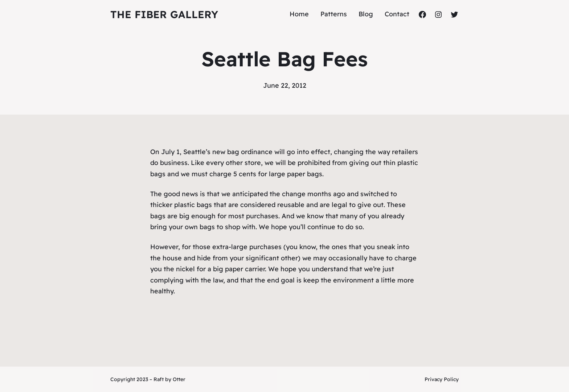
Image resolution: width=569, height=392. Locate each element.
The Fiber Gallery (164, 14)
